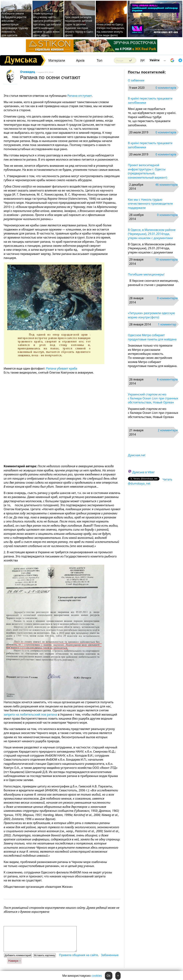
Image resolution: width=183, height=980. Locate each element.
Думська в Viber (143, 472)
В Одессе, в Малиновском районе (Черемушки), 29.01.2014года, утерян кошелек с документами (152, 234)
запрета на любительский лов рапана (30, 714)
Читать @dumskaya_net (150, 481)
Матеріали (57, 60)
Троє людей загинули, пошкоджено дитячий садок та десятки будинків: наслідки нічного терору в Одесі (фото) (79, 26)
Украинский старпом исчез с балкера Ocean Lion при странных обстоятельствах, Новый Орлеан (153, 398)
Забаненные (110, 955)
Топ (100, 60)
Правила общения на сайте (79, 955)
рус (143, 60)
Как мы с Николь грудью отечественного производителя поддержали (150, 204)
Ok (109, 976)
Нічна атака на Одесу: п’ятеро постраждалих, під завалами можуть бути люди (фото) (111, 30)
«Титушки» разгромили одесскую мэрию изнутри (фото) (151, 315)
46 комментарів (166, 185)
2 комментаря (168, 430)
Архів (80, 60)
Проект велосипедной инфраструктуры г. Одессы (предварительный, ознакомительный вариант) (149, 171)
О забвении (136, 80)
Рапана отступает (80, 96)
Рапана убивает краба (62, 368)
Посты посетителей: (147, 72)
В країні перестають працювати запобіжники (150, 100)
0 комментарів (166, 88)
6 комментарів (167, 379)
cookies (97, 976)
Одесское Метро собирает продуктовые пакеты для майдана (152, 337)
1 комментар (167, 324)
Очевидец (28, 72)
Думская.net (137, 455)
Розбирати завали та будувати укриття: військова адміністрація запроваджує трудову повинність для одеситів (15, 24)
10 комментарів (166, 259)
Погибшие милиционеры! (146, 274)
